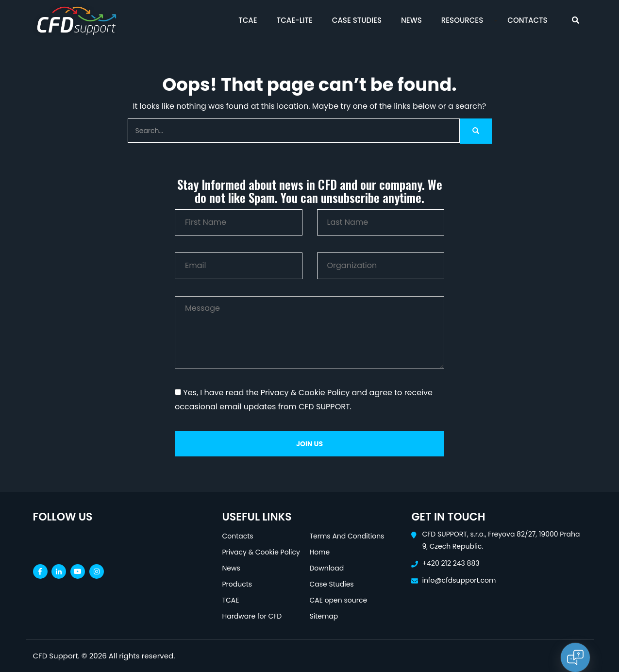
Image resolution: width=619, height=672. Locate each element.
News (411, 20)
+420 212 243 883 (451, 563)
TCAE (248, 20)
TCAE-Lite (295, 20)
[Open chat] (575, 657)
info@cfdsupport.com (459, 580)
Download (326, 568)
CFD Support (56, 656)
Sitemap (324, 616)
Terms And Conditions (347, 536)
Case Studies (357, 20)
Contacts (527, 20)
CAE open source (338, 600)
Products (237, 584)
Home (319, 552)
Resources (462, 20)
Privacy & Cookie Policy (261, 552)
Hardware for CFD (252, 616)
